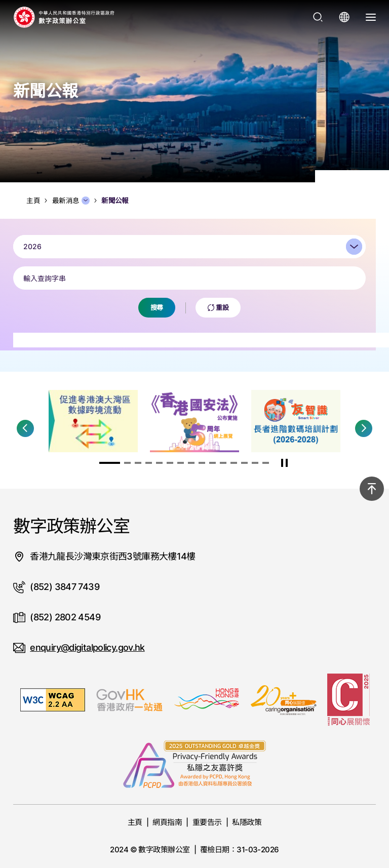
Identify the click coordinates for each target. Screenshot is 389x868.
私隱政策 (247, 822)
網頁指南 (167, 822)
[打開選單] (371, 17)
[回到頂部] (372, 489)
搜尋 (157, 317)
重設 (218, 317)
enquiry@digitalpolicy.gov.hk (87, 647)
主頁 (135, 822)
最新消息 (71, 201)
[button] (25, 428)
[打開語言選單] (344, 17)
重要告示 (207, 822)
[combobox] (189, 256)
